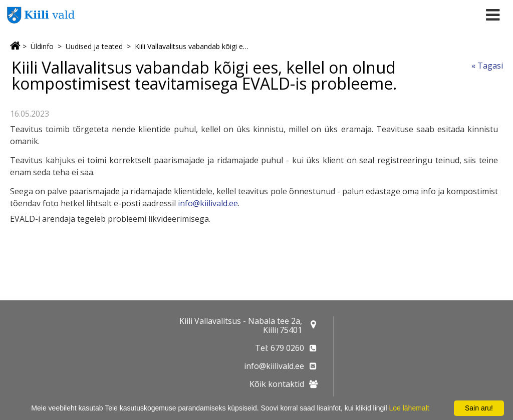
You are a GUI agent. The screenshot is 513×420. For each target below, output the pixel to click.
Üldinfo (42, 46)
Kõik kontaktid (277, 384)
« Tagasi (487, 66)
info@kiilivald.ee (208, 203)
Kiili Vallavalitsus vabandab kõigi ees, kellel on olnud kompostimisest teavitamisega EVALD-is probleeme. (193, 46)
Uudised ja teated (94, 46)
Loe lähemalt (409, 408)
